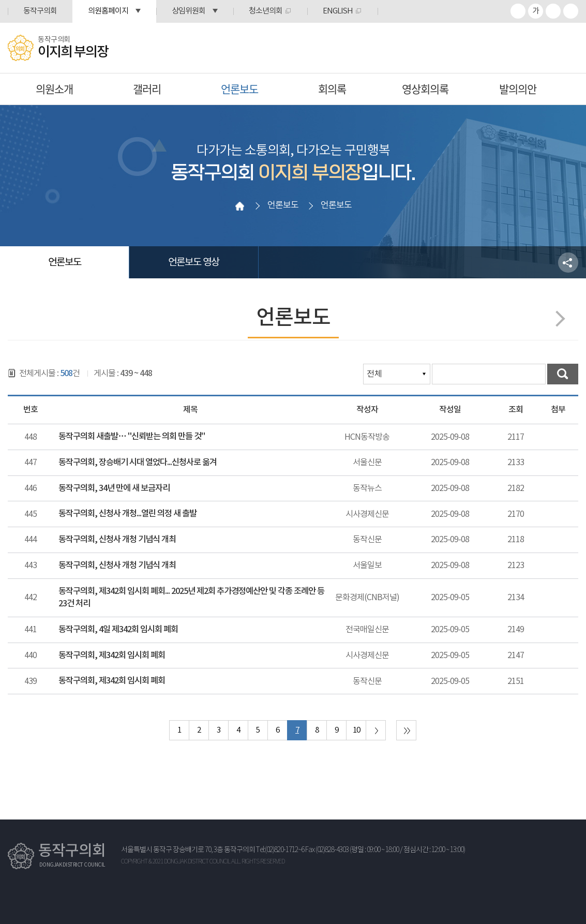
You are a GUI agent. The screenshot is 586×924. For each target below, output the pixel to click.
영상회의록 (425, 89)
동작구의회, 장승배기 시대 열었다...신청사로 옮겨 (138, 463)
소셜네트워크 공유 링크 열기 (568, 263)
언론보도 (239, 89)
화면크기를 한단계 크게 (518, 11)
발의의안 (518, 89)
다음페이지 (557, 318)
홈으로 (240, 206)
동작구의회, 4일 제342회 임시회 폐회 (118, 630)
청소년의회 (266, 11)
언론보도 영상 (194, 262)
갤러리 (147, 89)
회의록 (332, 89)
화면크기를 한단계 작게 (553, 11)
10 (356, 730)
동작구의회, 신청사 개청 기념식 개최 (117, 540)
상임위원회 (189, 11)
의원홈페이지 (108, 11)
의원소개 (54, 89)
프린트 (571, 11)
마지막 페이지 (406, 730)
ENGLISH (338, 11)
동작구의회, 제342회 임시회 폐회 (112, 655)
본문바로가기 (0, 0)
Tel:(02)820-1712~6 (280, 850)
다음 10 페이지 (376, 730)
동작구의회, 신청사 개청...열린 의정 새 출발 (127, 514)
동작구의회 (40, 11)
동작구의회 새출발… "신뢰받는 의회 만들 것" (131, 437)
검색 (563, 374)
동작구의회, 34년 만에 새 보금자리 (114, 488)
